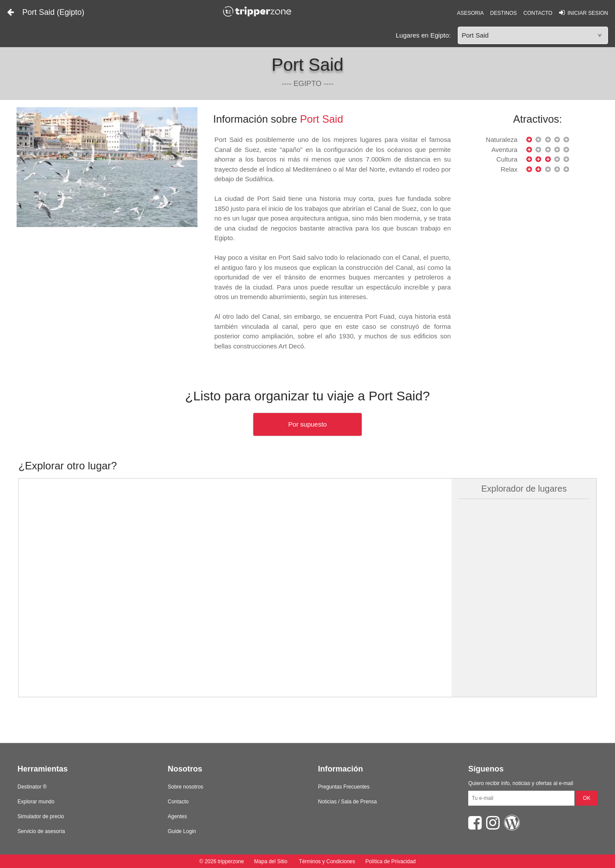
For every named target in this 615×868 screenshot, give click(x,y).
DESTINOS (503, 13)
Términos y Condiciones (327, 861)
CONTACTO (538, 13)
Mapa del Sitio (271, 861)
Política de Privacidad (390, 861)
